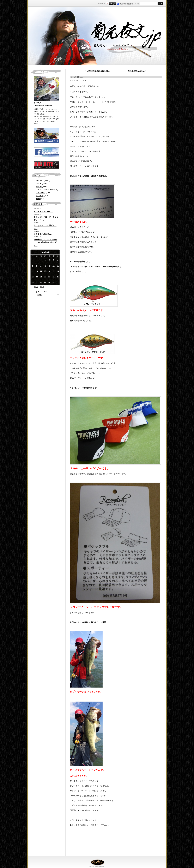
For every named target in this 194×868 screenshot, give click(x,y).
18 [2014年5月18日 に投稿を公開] (58, 271)
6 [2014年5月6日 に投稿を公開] (37, 266)
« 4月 (36, 287)
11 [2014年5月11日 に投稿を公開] (58, 266)
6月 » (42, 287)
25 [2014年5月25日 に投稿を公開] (58, 277)
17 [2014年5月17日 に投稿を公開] (53, 271)
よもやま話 (41, 193)
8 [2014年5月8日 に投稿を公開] (45, 266)
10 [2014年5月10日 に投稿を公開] (53, 266)
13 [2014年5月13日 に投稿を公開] (37, 271)
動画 (38, 199)
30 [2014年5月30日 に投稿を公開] (49, 282)
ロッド (39, 183)
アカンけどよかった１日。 (98, 71)
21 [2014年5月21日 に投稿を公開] (41, 277)
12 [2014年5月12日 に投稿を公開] (33, 271)
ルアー (39, 187)
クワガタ (40, 196)
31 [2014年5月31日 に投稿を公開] (53, 282)
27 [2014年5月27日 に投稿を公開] (37, 282)
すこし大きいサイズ (111, 3)
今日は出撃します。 (136, 71)
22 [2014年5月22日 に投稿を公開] (45, 277)
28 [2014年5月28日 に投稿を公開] (41, 282)
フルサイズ (114, 3)
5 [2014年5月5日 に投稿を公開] (33, 266)
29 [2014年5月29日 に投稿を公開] (45, 282)
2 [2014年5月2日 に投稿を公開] (49, 260)
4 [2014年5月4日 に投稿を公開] (58, 260)
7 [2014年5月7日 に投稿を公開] (41, 266)
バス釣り (40, 180)
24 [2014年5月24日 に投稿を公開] (53, 277)
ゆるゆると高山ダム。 (43, 234)
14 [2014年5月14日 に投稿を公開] (41, 271)
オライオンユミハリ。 (43, 211)
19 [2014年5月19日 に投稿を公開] (33, 277)
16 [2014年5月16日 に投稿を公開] (49, 271)
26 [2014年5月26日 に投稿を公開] (33, 282)
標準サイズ (107, 3)
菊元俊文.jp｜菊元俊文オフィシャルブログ (97, 36)
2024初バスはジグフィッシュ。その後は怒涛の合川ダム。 (45, 243)
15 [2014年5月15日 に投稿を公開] (45, 271)
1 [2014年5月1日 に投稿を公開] (45, 260)
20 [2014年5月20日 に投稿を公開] (37, 277)
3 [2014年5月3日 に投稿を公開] (54, 260)
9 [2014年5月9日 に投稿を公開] (49, 266)
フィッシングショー (44, 189)
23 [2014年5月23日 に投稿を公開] (49, 277)
